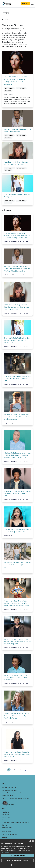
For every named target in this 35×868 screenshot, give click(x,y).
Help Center (6, 812)
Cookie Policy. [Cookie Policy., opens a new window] (5, 852)
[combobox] (30, 841)
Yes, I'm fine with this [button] (17, 856)
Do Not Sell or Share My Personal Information (15, 822)
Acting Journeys (8, 242)
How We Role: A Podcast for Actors (12, 793)
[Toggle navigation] (32, 4)
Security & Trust (7, 828)
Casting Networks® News (10, 790)
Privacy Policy (6, 820)
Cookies (5, 825)
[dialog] (17, 853)
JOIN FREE (25, 4)
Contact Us (6, 815)
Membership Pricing (8, 796)
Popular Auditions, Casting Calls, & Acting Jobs (16, 798)
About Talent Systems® (9, 788)
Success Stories (17, 242)
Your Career (26, 242)
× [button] (33, 841)
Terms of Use (6, 817)
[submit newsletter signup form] (19, 832)
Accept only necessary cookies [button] (17, 860)
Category (6, 13)
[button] (17, 865)
